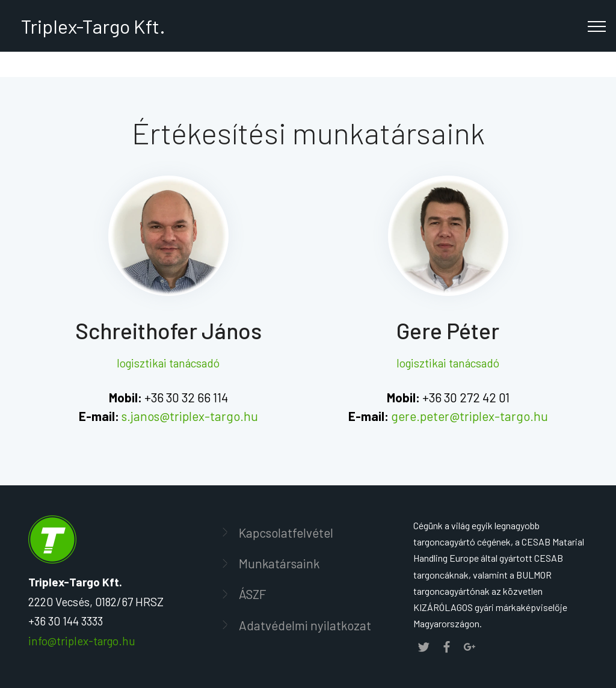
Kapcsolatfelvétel (286, 533)
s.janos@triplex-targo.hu (190, 416)
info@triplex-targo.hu (82, 641)
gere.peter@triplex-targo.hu (470, 416)
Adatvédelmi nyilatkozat (305, 625)
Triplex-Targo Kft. (91, 26)
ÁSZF (253, 594)
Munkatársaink (279, 563)
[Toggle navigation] (597, 26)
